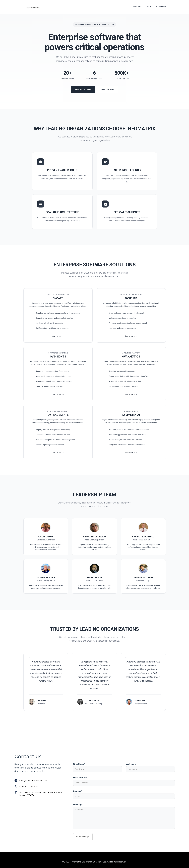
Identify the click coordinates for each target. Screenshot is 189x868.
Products (137, 7)
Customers (161, 7)
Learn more (57, 338)
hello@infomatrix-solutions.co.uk (34, 781)
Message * (78, 805)
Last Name (131, 764)
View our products (83, 89)
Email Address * (81, 778)
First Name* (79, 764)
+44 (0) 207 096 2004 (29, 787)
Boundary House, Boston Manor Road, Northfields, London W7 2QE (42, 794)
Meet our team (107, 89)
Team (149, 7)
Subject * (78, 791)
